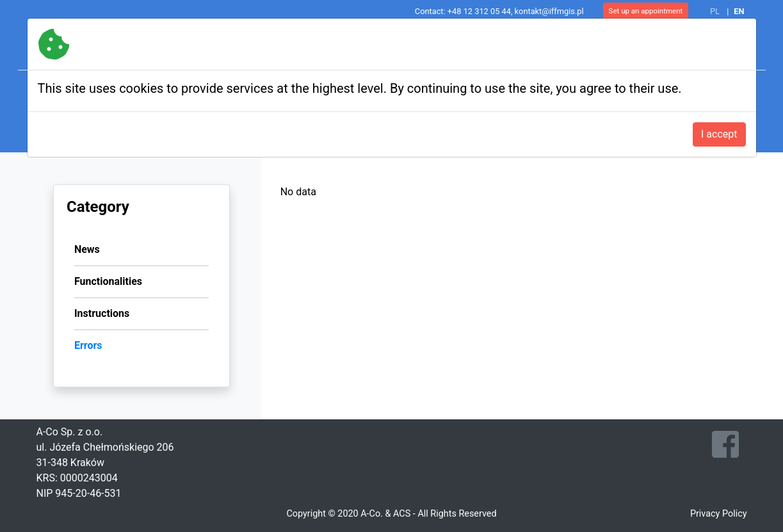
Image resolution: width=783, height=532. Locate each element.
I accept (719, 134)
